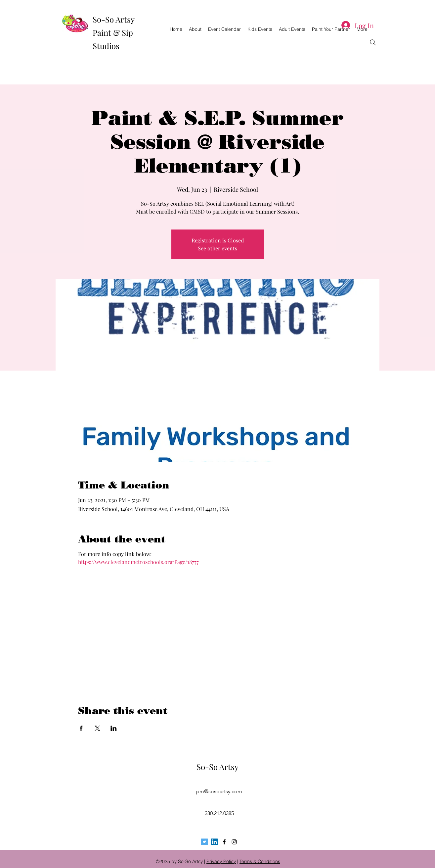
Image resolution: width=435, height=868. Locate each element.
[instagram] (234, 842)
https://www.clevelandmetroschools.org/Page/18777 (138, 562)
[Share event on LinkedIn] (114, 728)
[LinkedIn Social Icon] (214, 842)
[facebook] (224, 842)
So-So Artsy (217, 767)
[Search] (373, 42)
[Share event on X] (97, 728)
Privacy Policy (221, 861)
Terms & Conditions (260, 861)
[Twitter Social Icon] (204, 842)
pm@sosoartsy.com (219, 791)
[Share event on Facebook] (81, 728)
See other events (217, 248)
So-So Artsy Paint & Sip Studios (113, 32)
